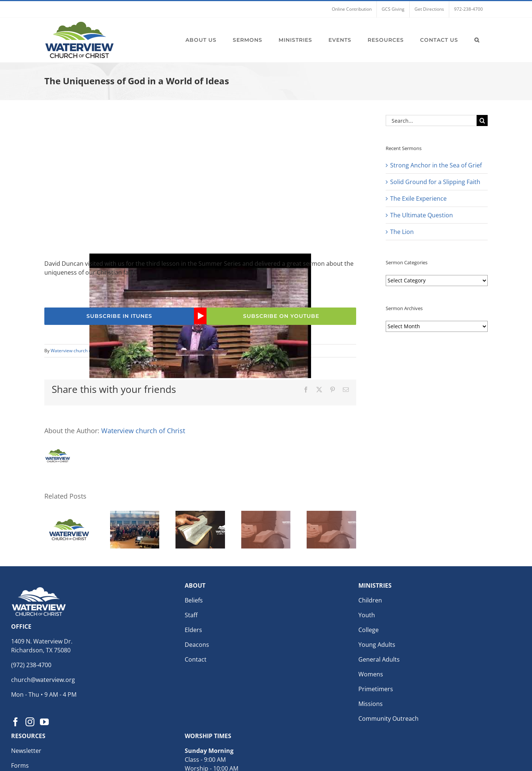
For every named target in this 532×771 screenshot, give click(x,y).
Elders (193, 630)
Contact (196, 659)
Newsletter (26, 751)
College (369, 630)
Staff (191, 615)
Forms (20, 765)
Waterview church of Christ (78, 351)
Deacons (197, 645)
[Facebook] (16, 722)
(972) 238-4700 (31, 665)
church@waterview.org (43, 680)
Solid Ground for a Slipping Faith (435, 182)
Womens (371, 674)
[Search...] (431, 120)
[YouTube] (44, 722)
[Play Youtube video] (200, 316)
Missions (371, 704)
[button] (477, 40)
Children (370, 600)
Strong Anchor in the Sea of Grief (436, 165)
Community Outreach (388, 719)
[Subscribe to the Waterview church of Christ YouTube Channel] (281, 316)
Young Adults (377, 645)
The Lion (402, 232)
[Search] (482, 120)
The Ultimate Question (422, 215)
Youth (367, 615)
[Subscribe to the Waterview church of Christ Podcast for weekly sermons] (119, 316)
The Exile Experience (418, 198)
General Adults (379, 659)
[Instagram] (30, 722)
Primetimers (376, 689)
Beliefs (194, 600)
